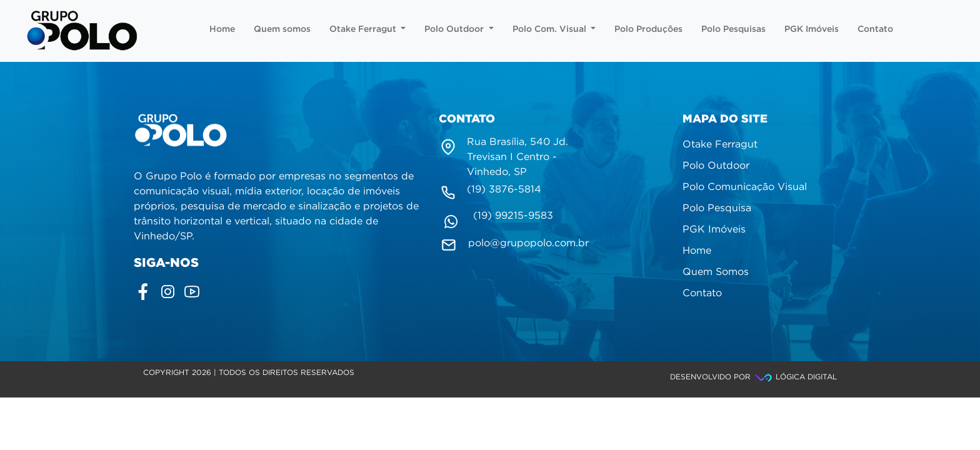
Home (222, 29)
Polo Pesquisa (717, 208)
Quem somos (282, 29)
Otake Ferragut (368, 29)
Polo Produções (648, 29)
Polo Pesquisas (733, 29)
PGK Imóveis (812, 29)
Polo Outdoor (459, 29)
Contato (875, 29)
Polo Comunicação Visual (745, 187)
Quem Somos (716, 272)
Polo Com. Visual (554, 29)
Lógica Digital (795, 377)
